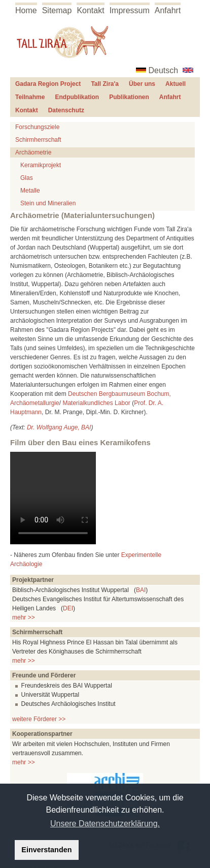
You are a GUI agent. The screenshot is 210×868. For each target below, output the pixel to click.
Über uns (142, 84)
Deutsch (164, 70)
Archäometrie (33, 152)
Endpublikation (77, 97)
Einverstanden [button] (46, 850)
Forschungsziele (37, 127)
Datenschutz (66, 110)
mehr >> (24, 617)
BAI (141, 590)
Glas (27, 178)
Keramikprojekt (41, 165)
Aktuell (176, 84)
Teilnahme (30, 97)
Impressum (130, 10)
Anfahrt (168, 10)
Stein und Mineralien (48, 203)
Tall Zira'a (105, 84)
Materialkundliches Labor (96, 403)
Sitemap (57, 10)
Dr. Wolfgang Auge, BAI (59, 427)
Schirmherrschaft (38, 140)
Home (26, 10)
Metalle (30, 191)
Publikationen (129, 97)
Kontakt (90, 10)
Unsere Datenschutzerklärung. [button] (105, 824)
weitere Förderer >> (39, 719)
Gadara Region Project (48, 84)
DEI (68, 608)
